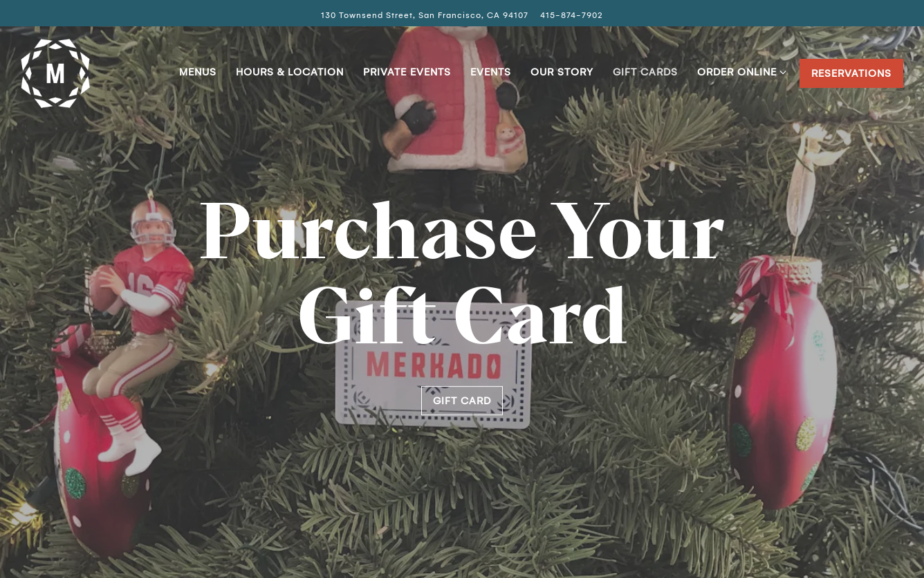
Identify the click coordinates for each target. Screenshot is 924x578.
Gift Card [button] (462, 401)
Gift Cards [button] (645, 72)
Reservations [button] (851, 73)
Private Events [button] (407, 72)
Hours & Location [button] (290, 72)
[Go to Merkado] (425, 16)
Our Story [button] (562, 72)
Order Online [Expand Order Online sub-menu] (739, 71)
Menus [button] (198, 72)
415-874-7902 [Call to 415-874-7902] (572, 15)
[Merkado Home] (55, 72)
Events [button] (491, 72)
